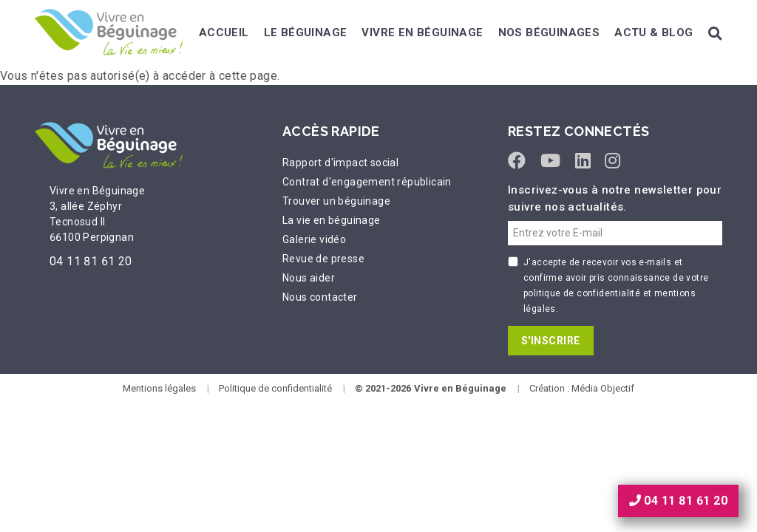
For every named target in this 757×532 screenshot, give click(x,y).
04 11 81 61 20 (91, 261)
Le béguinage (306, 33)
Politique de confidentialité (275, 388)
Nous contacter (320, 297)
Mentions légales (159, 388)
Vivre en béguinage (422, 33)
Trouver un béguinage (336, 201)
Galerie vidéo (314, 239)
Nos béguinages (549, 33)
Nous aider (309, 278)
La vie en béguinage (332, 220)
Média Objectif (603, 388)
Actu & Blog (654, 33)
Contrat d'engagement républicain (367, 182)
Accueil (224, 33)
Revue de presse (323, 259)
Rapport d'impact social (340, 163)
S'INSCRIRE (551, 341)
